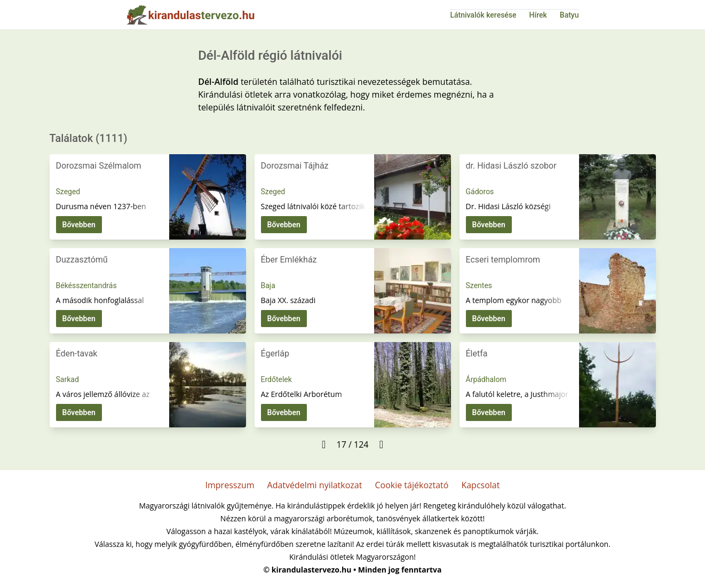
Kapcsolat (480, 485)
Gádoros (480, 192)
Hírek (538, 15)
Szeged (68, 192)
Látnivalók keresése (483, 15)
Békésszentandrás (86, 285)
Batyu (569, 15)
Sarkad (68, 379)
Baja (268, 285)
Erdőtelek (276, 379)
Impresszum (230, 485)
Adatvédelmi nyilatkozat (315, 485)
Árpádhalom (486, 379)
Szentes (479, 285)
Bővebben (79, 225)
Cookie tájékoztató (411, 485)
